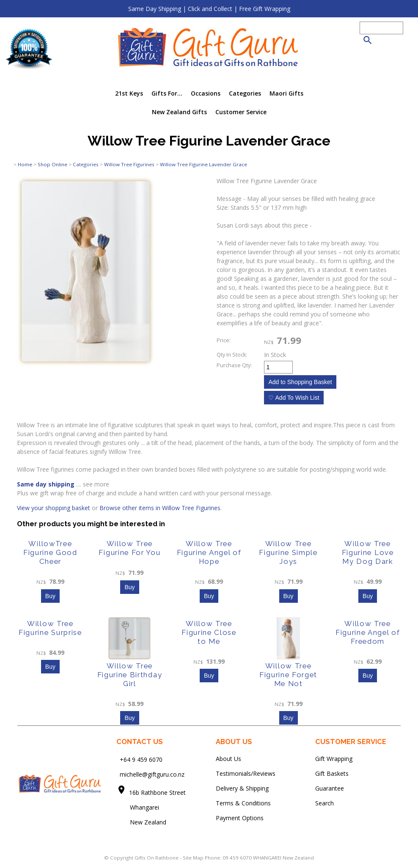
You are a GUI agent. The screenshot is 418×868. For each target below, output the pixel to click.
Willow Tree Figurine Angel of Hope (209, 552)
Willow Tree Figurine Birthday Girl (130, 675)
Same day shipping (46, 484)
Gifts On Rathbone (157, 858)
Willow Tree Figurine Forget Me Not (288, 675)
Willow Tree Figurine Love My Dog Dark (368, 552)
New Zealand (141, 822)
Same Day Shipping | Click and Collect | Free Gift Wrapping (209, 9)
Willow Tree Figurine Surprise (50, 628)
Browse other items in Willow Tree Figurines (160, 508)
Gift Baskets (332, 773)
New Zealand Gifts (179, 112)
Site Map (193, 858)
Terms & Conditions (243, 803)
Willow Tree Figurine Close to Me (209, 632)
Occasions (206, 93)
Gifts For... (167, 93)
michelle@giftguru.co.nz (152, 774)
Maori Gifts (286, 93)
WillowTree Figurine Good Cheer (50, 552)
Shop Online (52, 164)
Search (324, 803)
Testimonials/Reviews (246, 773)
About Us (228, 759)
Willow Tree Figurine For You (129, 548)
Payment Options (240, 818)
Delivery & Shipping (242, 788)
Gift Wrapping (334, 759)
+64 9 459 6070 (141, 759)
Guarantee (330, 788)
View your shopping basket (54, 508)
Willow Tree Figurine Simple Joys (288, 552)
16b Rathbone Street (158, 792)
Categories (245, 93)
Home (25, 164)
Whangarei (139, 807)
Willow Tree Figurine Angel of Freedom (368, 632)
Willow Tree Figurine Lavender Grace (203, 164)
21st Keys (129, 93)
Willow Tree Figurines (129, 164)
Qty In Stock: (232, 355)
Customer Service (241, 112)
